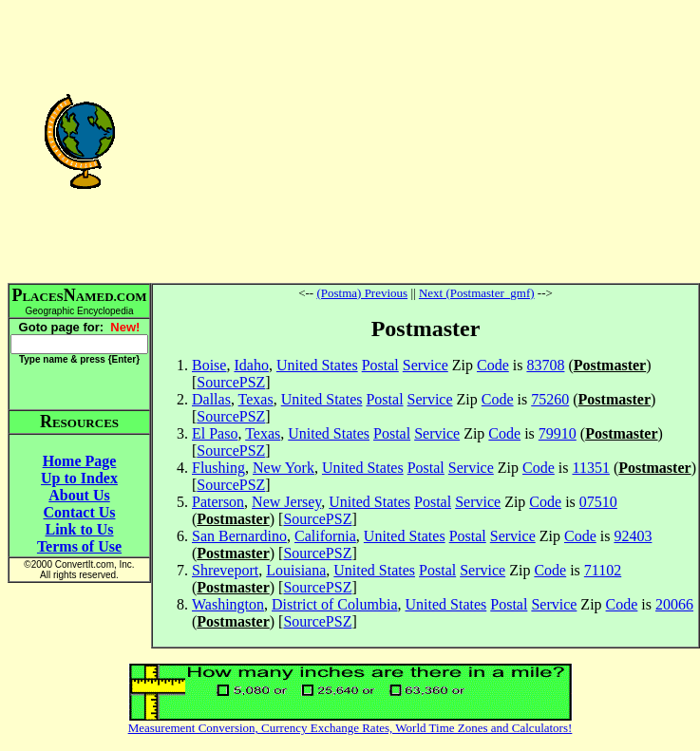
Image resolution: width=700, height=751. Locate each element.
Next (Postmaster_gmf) (477, 293)
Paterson (218, 502)
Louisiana (296, 570)
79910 (558, 433)
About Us (79, 495)
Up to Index (79, 478)
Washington (228, 604)
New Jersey (286, 502)
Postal (380, 365)
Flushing (218, 468)
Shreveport (225, 570)
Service (426, 365)
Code (493, 365)
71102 (603, 570)
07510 (598, 502)
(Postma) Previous (362, 293)
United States (317, 365)
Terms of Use (79, 546)
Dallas (211, 399)
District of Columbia (334, 604)
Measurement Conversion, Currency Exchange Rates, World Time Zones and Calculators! (350, 728)
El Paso (215, 433)
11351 (590, 468)
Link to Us (79, 529)
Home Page (80, 461)
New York (284, 468)
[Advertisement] (426, 141)
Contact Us (80, 512)
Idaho (251, 365)
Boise (209, 365)
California (325, 536)
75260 (550, 399)
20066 (674, 604)
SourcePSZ (231, 382)
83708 (545, 365)
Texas (256, 399)
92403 (633, 536)
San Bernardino (239, 536)
